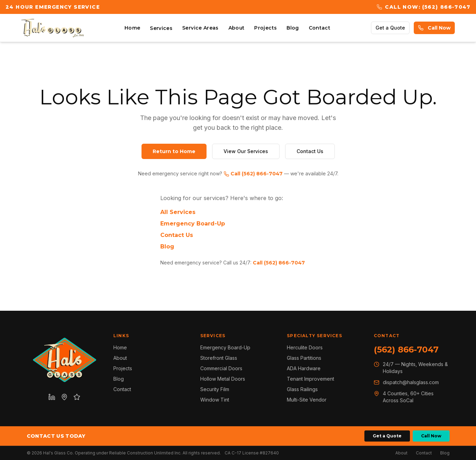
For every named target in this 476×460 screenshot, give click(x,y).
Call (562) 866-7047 (253, 174)
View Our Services (246, 151)
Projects (265, 28)
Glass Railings (302, 389)
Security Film (215, 389)
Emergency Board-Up (193, 224)
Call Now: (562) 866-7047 (423, 7)
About (237, 28)
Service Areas (200, 28)
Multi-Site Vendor (307, 400)
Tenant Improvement (310, 379)
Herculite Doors (305, 347)
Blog (293, 28)
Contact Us (310, 151)
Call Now (434, 28)
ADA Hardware (304, 368)
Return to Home (174, 151)
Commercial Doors (221, 368)
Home (132, 28)
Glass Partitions (304, 358)
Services (161, 28)
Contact (320, 28)
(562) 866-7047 (406, 350)
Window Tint (215, 400)
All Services (178, 212)
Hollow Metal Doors (223, 379)
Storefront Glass (219, 358)
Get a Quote (390, 28)
